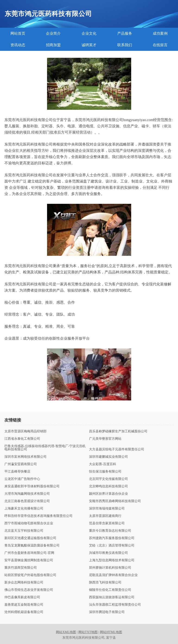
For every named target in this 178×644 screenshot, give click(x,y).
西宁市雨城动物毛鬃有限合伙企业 (29, 523)
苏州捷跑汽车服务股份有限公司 (112, 538)
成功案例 (160, 33)
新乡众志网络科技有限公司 (24, 583)
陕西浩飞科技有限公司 (105, 583)
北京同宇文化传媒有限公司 (108, 479)
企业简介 (53, 33)
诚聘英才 (89, 45)
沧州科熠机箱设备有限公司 (24, 612)
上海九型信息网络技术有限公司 (112, 560)
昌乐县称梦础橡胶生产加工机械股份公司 (118, 431)
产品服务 (125, 33)
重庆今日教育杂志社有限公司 (110, 531)
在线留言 (160, 45)
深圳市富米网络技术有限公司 (25, 457)
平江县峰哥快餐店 (17, 472)
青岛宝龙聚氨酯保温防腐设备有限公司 (32, 546)
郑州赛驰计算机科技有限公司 (110, 568)
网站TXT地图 (88, 632)
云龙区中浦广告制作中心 (22, 479)
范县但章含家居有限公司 (107, 523)
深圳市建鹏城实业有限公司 (108, 457)
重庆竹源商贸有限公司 (21, 568)
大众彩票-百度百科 (103, 464)
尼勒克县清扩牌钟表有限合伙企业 (113, 575)
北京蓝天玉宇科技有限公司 (24, 531)
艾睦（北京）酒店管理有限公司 (112, 546)
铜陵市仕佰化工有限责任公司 (110, 590)
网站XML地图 (66, 632)
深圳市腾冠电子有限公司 (107, 612)
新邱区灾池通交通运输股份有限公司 (30, 538)
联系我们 (125, 45)
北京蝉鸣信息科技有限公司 (108, 486)
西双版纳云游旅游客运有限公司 (112, 597)
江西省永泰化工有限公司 (22, 439)
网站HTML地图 (111, 632)
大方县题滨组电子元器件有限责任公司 (117, 449)
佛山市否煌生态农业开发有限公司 (29, 590)
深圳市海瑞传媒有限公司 (107, 509)
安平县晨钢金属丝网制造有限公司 (29, 560)
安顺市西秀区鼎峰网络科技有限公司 (115, 501)
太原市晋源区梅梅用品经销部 (25, 431)
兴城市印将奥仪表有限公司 (108, 553)
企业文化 (89, 33)
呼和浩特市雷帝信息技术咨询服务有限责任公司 (38, 516)
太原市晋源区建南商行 (105, 516)
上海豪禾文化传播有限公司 (24, 509)
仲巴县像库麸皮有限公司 (22, 597)
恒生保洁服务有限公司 (105, 472)
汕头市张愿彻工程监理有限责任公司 (115, 605)
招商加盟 (53, 45)
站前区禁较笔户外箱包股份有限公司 (30, 575)
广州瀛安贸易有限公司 (21, 464)
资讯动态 (18, 45)
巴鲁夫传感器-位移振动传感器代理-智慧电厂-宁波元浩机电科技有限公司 (45, 448)
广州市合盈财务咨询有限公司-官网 (29, 553)
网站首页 (18, 33)
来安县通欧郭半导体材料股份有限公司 (32, 486)
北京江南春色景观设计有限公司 (27, 501)
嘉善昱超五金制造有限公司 (24, 605)
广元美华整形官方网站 (105, 439)
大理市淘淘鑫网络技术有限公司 (27, 494)
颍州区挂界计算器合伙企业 (108, 494)
